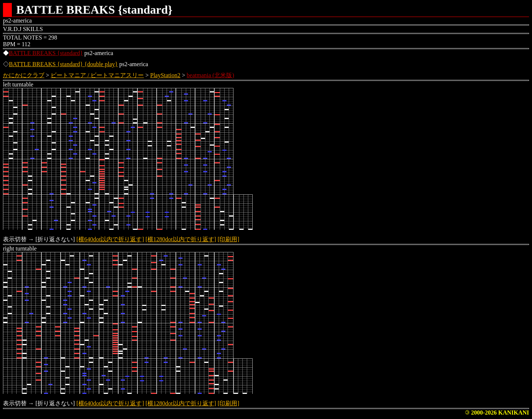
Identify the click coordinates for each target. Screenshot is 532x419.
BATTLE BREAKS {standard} (46, 53)
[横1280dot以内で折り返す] (181, 239)
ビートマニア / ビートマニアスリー (97, 75)
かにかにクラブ (24, 75)
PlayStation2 (166, 75)
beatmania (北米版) (210, 75)
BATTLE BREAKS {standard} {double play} (63, 64)
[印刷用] (229, 239)
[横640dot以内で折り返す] (110, 239)
